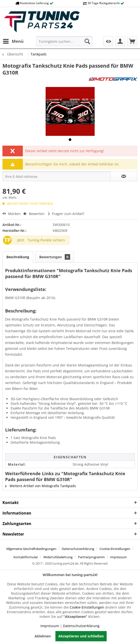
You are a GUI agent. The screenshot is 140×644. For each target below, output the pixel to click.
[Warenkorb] (132, 41)
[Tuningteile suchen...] (64, 41)
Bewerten (34, 214)
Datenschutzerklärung (78, 549)
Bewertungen (55, 257)
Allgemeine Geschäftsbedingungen (31, 549)
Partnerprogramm (91, 557)
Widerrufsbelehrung (58, 557)
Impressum (118, 557)
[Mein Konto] (120, 41)
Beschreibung (18, 257)
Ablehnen (43, 636)
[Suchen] (87, 41)
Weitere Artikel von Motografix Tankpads (41, 486)
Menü (13, 41)
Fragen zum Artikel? (66, 214)
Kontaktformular (26, 557)
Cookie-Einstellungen (115, 549)
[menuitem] (13, 41)
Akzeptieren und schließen (81, 636)
